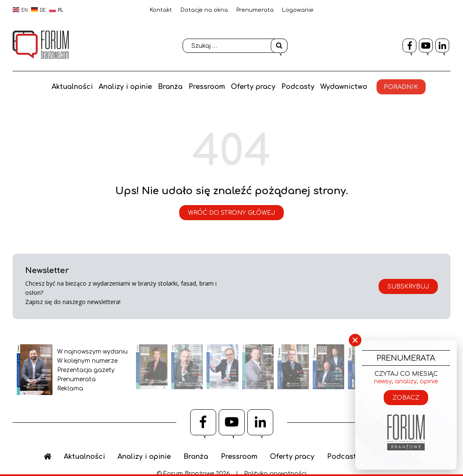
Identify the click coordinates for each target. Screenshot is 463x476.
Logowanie (298, 10)
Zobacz (406, 398)
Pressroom (206, 86)
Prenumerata (255, 10)
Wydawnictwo (346, 86)
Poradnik (404, 87)
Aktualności (69, 86)
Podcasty (299, 86)
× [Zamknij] (355, 340)
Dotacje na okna (204, 10)
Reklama (70, 389)
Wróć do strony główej (231, 213)
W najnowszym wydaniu (92, 352)
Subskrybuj (408, 287)
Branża (169, 86)
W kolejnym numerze (87, 361)
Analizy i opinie (123, 86)
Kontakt (161, 10)
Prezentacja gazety (86, 370)
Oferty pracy (254, 86)
